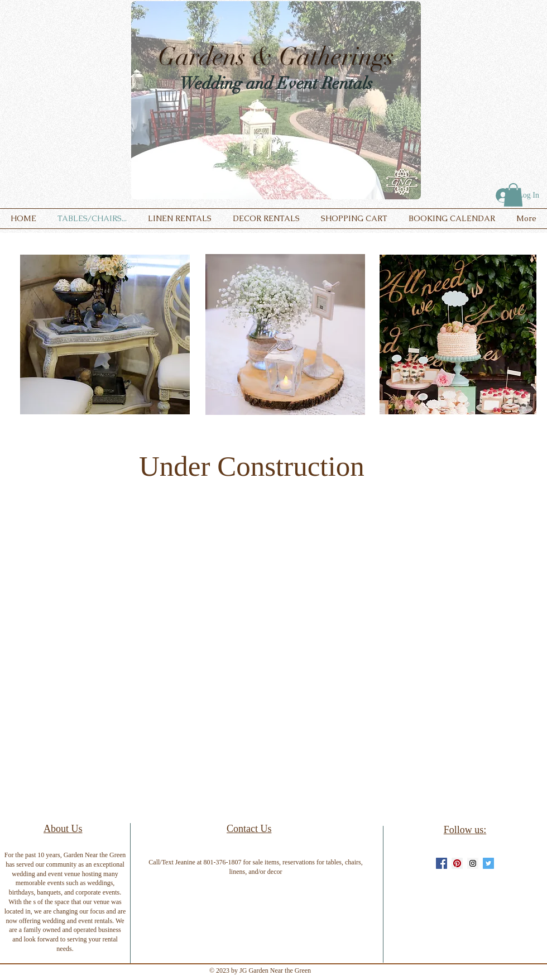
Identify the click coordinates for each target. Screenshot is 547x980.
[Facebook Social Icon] (442, 863)
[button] (513, 195)
